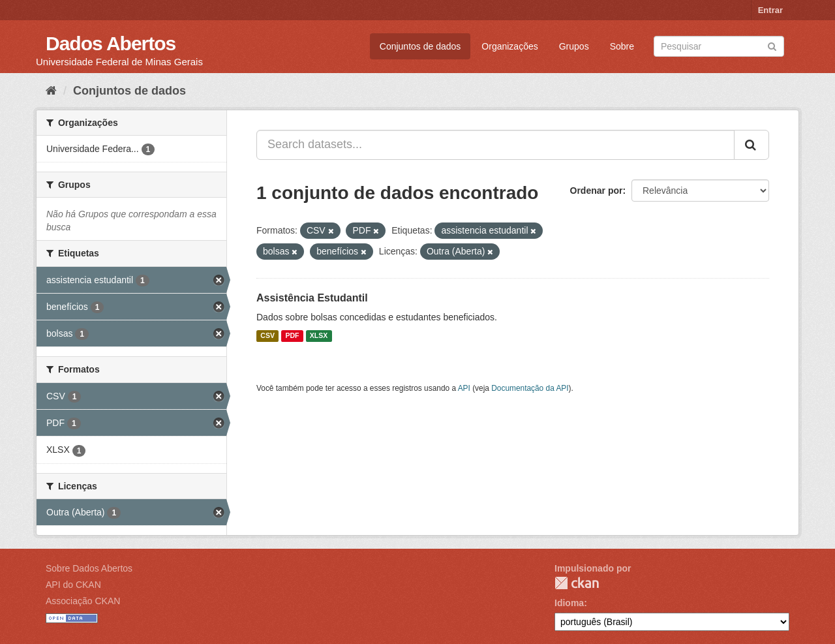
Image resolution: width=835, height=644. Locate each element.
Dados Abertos (111, 43)
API (464, 388)
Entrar (770, 10)
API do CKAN (73, 585)
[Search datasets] (719, 46)
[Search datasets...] (495, 145)
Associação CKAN (83, 601)
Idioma (569, 603)
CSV (267, 336)
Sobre (622, 46)
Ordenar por (597, 191)
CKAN (577, 583)
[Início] (51, 91)
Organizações (509, 46)
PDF (292, 336)
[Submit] (772, 45)
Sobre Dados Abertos (89, 568)
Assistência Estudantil (312, 298)
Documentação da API (530, 388)
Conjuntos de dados (420, 46)
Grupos (574, 46)
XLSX (319, 336)
